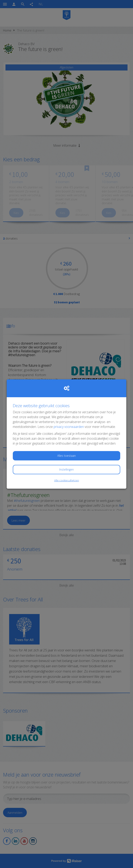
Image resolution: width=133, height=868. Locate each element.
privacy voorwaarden (69, 427)
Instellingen (66, 469)
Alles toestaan (66, 456)
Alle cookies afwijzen (67, 480)
